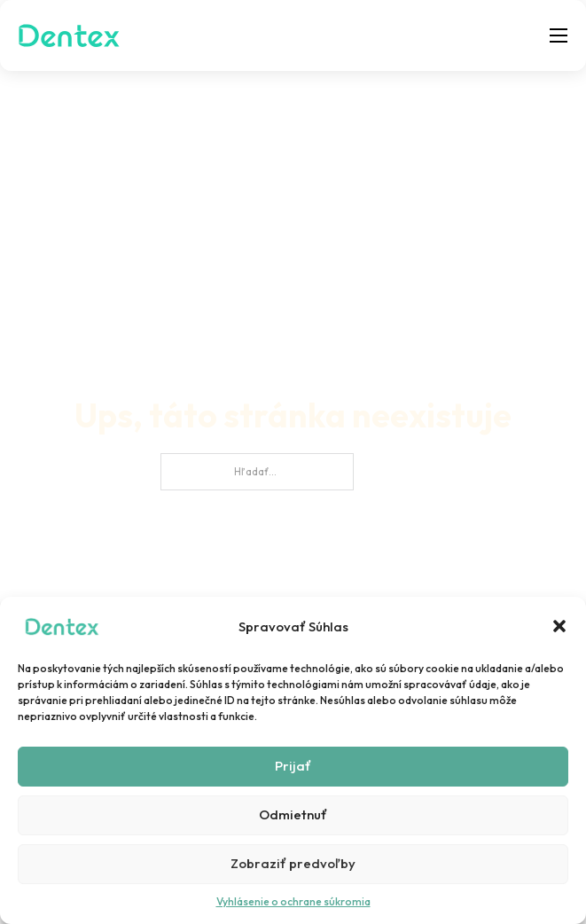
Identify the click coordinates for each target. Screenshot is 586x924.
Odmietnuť (293, 814)
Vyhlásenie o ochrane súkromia (293, 901)
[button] (559, 626)
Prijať (293, 766)
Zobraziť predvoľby (293, 863)
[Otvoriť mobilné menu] (559, 35)
